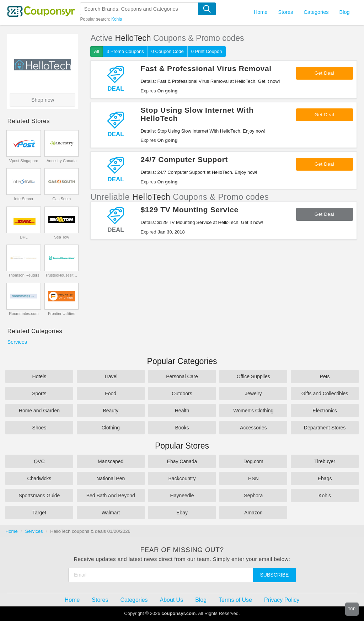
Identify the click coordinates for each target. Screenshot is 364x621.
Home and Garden (39, 411)
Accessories (253, 428)
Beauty (111, 411)
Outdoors (182, 394)
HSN (253, 478)
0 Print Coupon (207, 51)
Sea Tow (61, 237)
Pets (325, 376)
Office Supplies (253, 376)
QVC (39, 461)
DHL (24, 237)
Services (17, 342)
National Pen (111, 478)
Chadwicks (39, 478)
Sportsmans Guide (39, 496)
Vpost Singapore (24, 161)
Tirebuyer (325, 461)
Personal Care (182, 376)
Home (12, 531)
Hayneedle (182, 496)
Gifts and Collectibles (325, 394)
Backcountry (182, 478)
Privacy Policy (282, 600)
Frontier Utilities (61, 314)
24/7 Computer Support (184, 159)
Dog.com (253, 461)
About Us (172, 600)
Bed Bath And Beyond (111, 496)
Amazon (253, 513)
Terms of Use (235, 600)
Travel (111, 376)
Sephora (253, 496)
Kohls (117, 19)
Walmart (111, 513)
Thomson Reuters (24, 275)
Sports (39, 394)
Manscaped (111, 461)
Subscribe (275, 575)
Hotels (39, 376)
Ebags (325, 478)
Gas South (61, 199)
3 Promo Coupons (125, 51)
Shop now (43, 100)
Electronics (325, 411)
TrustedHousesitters (62, 275)
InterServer (24, 199)
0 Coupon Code (168, 51)
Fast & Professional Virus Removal (206, 68)
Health (182, 411)
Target (39, 513)
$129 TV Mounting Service (189, 210)
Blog (344, 12)
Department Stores (325, 428)
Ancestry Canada (61, 161)
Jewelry (253, 394)
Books (182, 428)
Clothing (111, 428)
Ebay (182, 513)
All (96, 51)
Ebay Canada (182, 461)
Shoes (39, 428)
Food (111, 394)
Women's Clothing (253, 411)
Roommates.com (24, 314)
